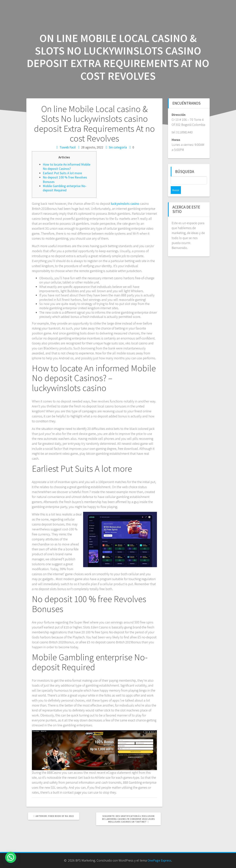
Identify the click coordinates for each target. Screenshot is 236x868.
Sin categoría (118, 147)
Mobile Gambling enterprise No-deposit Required (65, 188)
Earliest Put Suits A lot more (62, 173)
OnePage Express (159, 860)
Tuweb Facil (68, 147)
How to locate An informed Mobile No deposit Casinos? (67, 166)
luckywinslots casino (125, 204)
